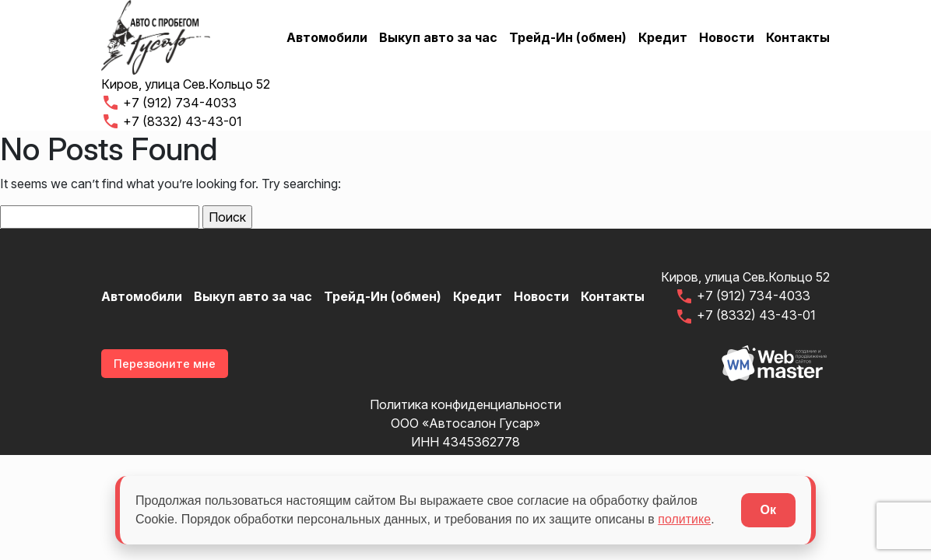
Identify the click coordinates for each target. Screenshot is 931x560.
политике (684, 519)
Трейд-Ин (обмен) (568, 37)
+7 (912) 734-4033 (169, 103)
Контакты (798, 37)
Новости (727, 37)
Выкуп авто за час (438, 37)
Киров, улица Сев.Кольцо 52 (186, 84)
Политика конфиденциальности (465, 404)
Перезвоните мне (165, 364)
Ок (768, 510)
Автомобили (327, 37)
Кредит (663, 37)
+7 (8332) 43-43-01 (172, 121)
